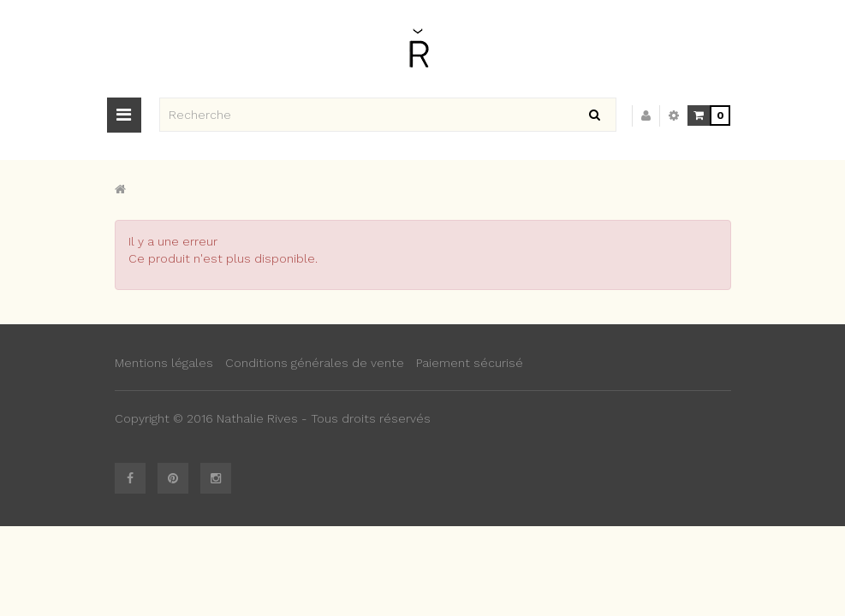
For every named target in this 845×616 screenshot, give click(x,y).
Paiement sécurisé (470, 363)
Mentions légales (164, 363)
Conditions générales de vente (315, 363)
